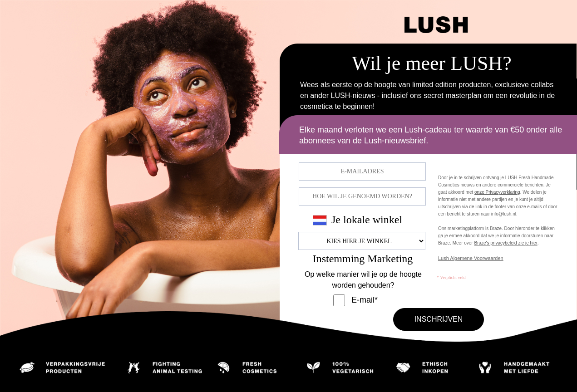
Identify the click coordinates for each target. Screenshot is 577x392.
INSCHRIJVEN (439, 319)
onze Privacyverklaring (497, 192)
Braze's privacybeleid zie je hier (505, 243)
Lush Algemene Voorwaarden (471, 258)
